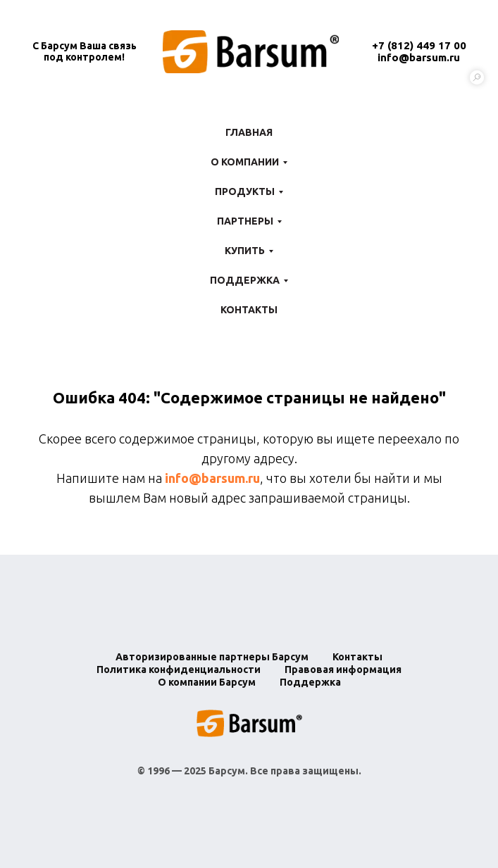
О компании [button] (245, 162)
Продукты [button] (245, 191)
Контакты (249, 310)
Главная (249, 132)
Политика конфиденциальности (179, 669)
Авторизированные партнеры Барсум (212, 657)
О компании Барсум (207, 682)
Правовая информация (343, 669)
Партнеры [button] (245, 221)
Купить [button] (245, 251)
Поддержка (310, 682)
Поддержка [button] (245, 280)
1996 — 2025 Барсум (196, 771)
